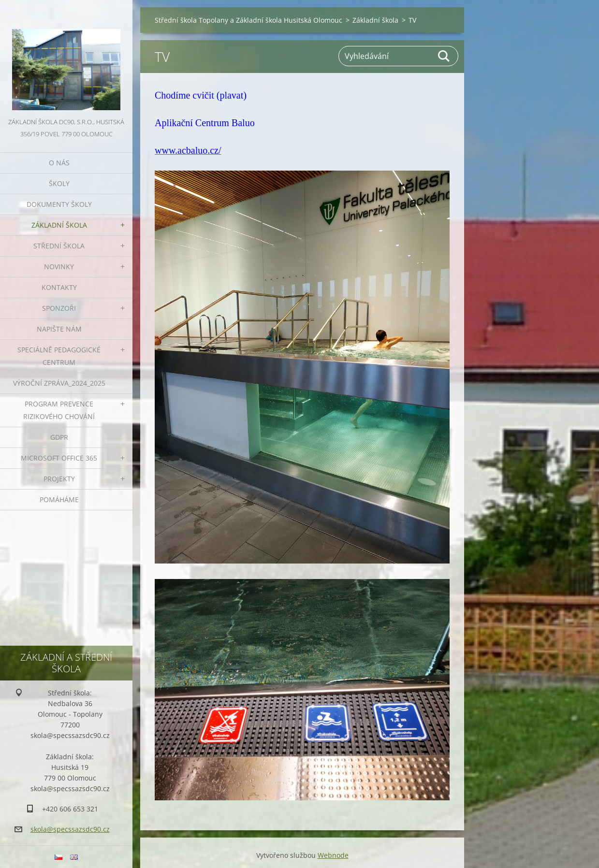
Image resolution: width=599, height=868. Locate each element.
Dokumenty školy (59, 204)
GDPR (59, 437)
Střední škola (59, 246)
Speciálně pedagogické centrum (59, 356)
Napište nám (59, 329)
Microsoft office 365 (59, 458)
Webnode (333, 855)
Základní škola (59, 225)
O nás (59, 163)
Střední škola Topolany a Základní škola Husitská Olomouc (248, 20)
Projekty (59, 479)
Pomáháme (59, 499)
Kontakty (59, 287)
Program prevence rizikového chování (59, 410)
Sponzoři (59, 308)
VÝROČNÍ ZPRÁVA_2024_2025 (59, 383)
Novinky (59, 267)
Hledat (444, 56)
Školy (59, 183)
